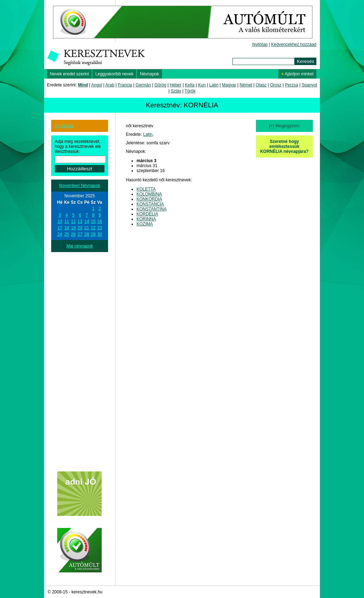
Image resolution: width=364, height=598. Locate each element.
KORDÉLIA (147, 214)
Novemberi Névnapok (79, 186)
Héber (176, 85)
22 (93, 228)
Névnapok (149, 74)
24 (60, 234)
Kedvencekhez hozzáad (294, 44)
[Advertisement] (80, 359)
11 (67, 221)
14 (87, 221)
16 (100, 221)
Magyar (229, 85)
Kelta (190, 85)
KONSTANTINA (151, 209)
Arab (110, 85)
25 (67, 234)
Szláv (176, 91)
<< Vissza (64, 126)
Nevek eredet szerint (69, 74)
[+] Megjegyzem (284, 126)
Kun (202, 85)
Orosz (276, 85)
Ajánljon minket (297, 74)
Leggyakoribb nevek (114, 74)
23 (100, 228)
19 (73, 228)
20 (80, 228)
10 (60, 221)
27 (80, 234)
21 (87, 228)
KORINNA (146, 219)
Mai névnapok (80, 246)
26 (73, 234)
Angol (97, 85)
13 (80, 221)
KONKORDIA (149, 199)
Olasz (261, 85)
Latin (214, 85)
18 (67, 228)
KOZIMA (145, 224)
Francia (125, 85)
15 (93, 221)
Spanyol (309, 85)
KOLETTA (146, 189)
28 (87, 234)
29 (93, 234)
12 (73, 221)
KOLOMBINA (149, 194)
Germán (143, 85)
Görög (160, 85)
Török (190, 91)
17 (60, 228)
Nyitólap (260, 44)
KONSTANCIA (150, 204)
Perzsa (291, 85)
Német (246, 85)
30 (100, 234)
